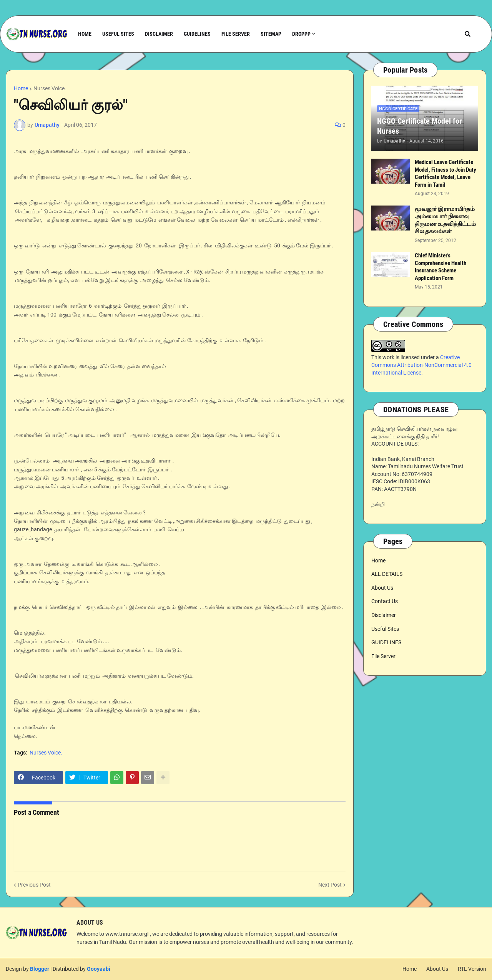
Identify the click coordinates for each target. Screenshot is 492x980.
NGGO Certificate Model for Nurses (420, 126)
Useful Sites (385, 629)
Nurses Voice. (50, 88)
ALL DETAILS (387, 574)
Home (21, 88)
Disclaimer (384, 615)
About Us (382, 588)
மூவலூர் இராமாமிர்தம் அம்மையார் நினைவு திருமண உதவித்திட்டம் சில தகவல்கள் (445, 220)
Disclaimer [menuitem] (159, 34)
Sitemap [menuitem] (271, 34)
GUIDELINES (386, 642)
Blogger (40, 969)
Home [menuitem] (85, 34)
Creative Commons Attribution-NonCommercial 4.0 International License (421, 365)
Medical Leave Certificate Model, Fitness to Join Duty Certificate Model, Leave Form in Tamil (445, 173)
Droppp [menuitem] (301, 34)
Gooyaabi (99, 969)
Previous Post (34, 885)
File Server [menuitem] (236, 34)
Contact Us (385, 601)
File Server (383, 656)
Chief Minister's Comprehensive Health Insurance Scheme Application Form (440, 267)
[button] (468, 34)
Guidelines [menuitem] (197, 34)
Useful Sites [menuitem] (118, 34)
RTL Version (472, 969)
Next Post (330, 885)
